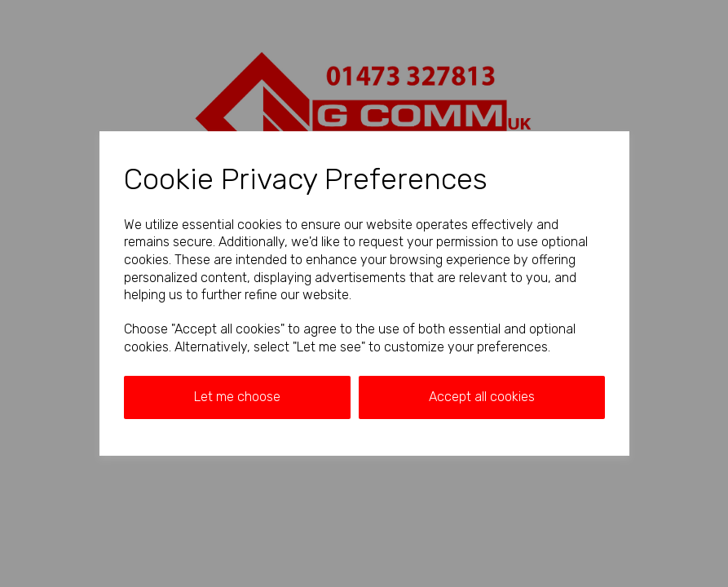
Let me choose (237, 397)
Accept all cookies (482, 397)
